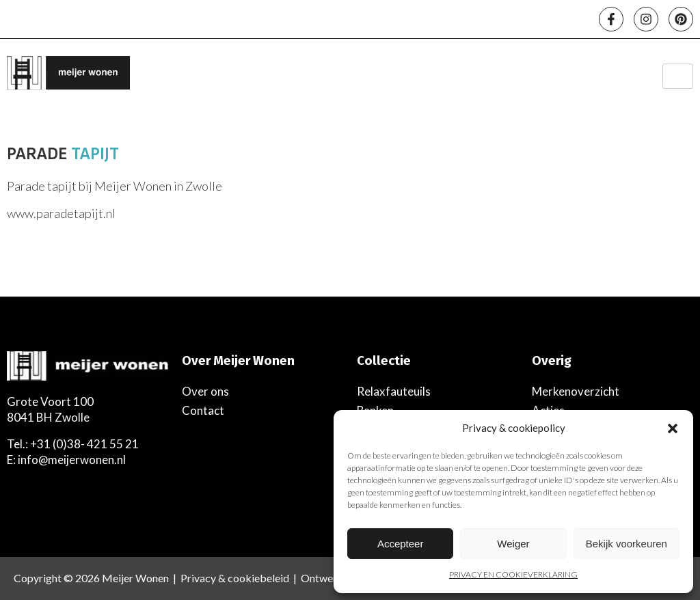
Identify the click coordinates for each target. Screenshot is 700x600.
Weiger (513, 544)
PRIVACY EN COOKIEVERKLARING (513, 574)
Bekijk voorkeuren (627, 544)
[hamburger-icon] (678, 76)
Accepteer (401, 544)
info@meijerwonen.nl (72, 460)
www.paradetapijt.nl (61, 213)
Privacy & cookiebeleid (235, 578)
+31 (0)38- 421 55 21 (84, 444)
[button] (673, 428)
